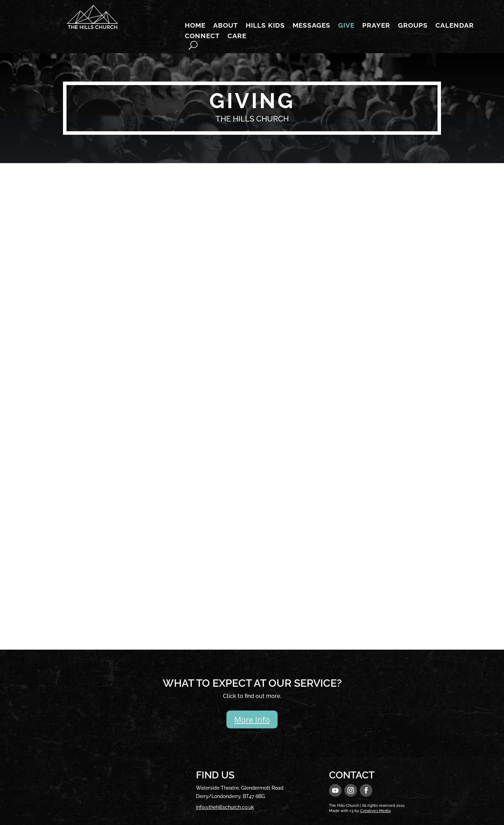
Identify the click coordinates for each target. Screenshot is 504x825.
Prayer (376, 26)
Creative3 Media (375, 811)
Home (195, 26)
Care (237, 36)
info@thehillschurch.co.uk (225, 807)
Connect (202, 36)
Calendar (455, 26)
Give (346, 26)
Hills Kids (265, 26)
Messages (311, 26)
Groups (413, 26)
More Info (252, 719)
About (226, 26)
